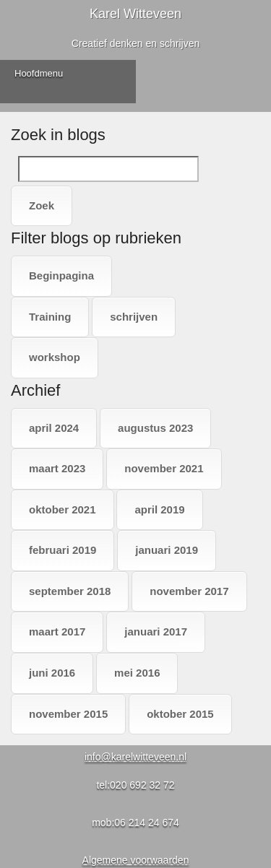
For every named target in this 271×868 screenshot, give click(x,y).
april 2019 (159, 509)
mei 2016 (137, 673)
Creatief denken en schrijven (135, 43)
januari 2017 (156, 632)
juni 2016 (52, 673)
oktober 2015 (180, 714)
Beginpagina (61, 275)
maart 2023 (57, 468)
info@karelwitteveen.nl (135, 757)
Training (50, 317)
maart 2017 (57, 632)
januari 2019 (167, 550)
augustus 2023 (155, 428)
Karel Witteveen (135, 14)
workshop (55, 357)
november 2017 (189, 591)
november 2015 (68, 714)
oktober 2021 (63, 509)
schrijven (134, 317)
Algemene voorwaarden (136, 860)
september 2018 (70, 591)
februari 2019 (63, 550)
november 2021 (164, 468)
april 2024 (54, 428)
